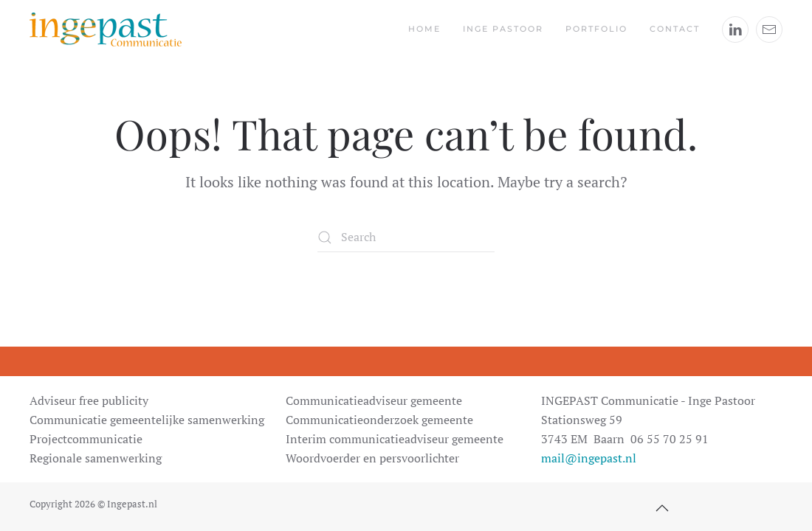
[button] (662, 508)
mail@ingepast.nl (589, 458)
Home (424, 29)
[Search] (406, 237)
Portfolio (596, 29)
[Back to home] (106, 29)
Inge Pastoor (503, 29)
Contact (675, 29)
